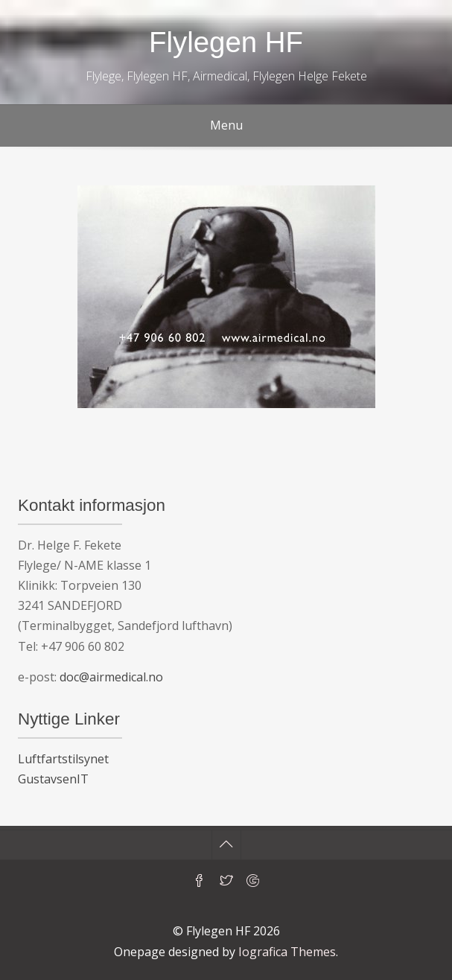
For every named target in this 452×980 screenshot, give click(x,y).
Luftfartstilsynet (63, 759)
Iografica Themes (287, 952)
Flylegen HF (226, 42)
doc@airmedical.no (111, 677)
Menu (226, 125)
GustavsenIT (53, 779)
